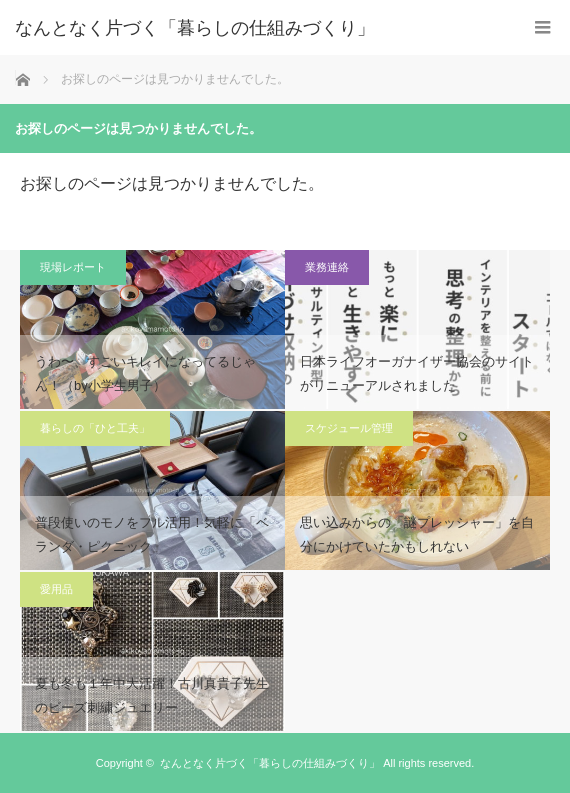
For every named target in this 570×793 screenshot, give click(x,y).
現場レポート (73, 267)
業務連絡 (327, 267)
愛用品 (56, 589)
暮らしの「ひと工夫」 (95, 428)
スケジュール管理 (349, 428)
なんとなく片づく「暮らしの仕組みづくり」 (195, 28)
